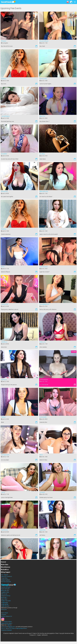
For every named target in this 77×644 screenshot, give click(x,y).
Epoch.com (4, 627)
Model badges (5, 603)
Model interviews (5, 606)
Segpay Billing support (7, 623)
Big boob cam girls (6, 587)
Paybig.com (4, 609)
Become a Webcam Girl (6, 616)
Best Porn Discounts (6, 582)
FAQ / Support (4, 575)
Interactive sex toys (6, 596)
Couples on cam (5, 592)
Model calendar (5, 604)
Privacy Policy (4, 578)
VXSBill (8, 625)
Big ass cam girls (5, 589)
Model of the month (6, 601)
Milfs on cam (4, 594)
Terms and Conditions (6, 576)
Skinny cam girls (5, 591)
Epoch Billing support (6, 622)
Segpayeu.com (11, 627)
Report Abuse (4, 613)
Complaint (4, 615)
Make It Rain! (4, 599)
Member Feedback (5, 580)
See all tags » (4, 597)
